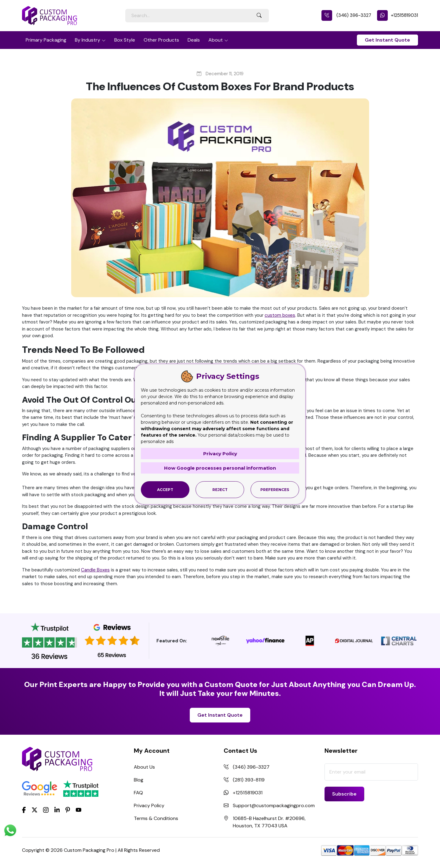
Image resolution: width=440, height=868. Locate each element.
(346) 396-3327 (346, 15)
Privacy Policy (149, 805)
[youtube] (79, 810)
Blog (139, 780)
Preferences (275, 490)
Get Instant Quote (387, 40)
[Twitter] (35, 810)
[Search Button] (259, 16)
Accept (165, 490)
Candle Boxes (95, 570)
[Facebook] (24, 809)
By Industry (88, 40)
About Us (144, 767)
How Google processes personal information (220, 468)
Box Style (125, 40)
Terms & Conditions (156, 818)
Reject (220, 490)
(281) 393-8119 (249, 780)
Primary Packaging (46, 40)
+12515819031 (398, 15)
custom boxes (280, 315)
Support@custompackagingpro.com (274, 805)
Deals (194, 40)
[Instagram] (46, 810)
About (216, 40)
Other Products (161, 40)
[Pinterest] (68, 809)
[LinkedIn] (57, 809)
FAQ (138, 793)
